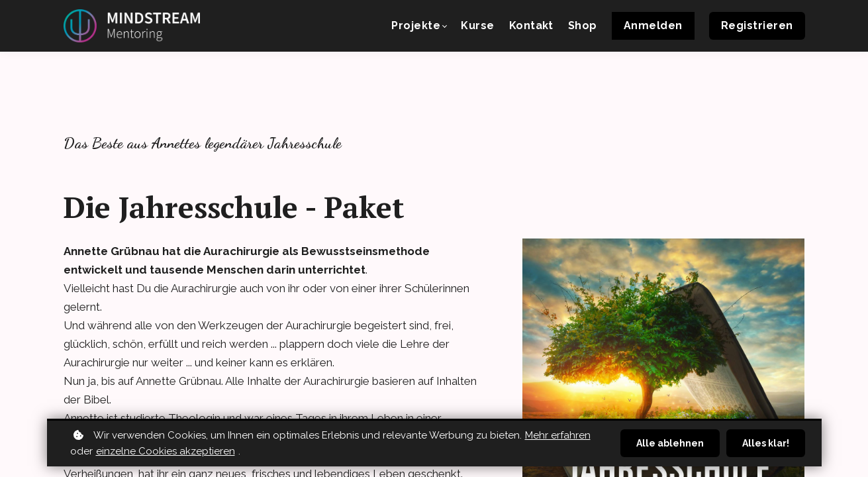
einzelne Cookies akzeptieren (166, 451)
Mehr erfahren (558, 435)
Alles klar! (766, 443)
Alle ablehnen (670, 443)
